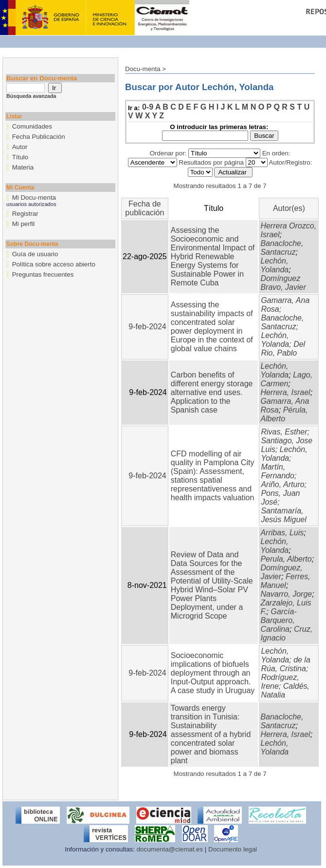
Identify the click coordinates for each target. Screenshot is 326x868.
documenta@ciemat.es (170, 849)
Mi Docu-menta (34, 198)
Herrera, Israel (285, 392)
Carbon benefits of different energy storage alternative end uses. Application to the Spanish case (212, 392)
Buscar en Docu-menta (42, 78)
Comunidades (32, 126)
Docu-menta (143, 69)
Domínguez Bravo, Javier (283, 283)
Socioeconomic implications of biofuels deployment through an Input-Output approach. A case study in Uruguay (213, 673)
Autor (20, 147)
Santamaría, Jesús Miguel (283, 515)
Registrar (25, 214)
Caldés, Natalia (285, 690)
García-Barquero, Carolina (278, 620)
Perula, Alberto (286, 559)
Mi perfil (24, 224)
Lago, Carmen (286, 379)
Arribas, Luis (282, 533)
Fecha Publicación (39, 137)
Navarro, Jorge (286, 594)
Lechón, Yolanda (274, 265)
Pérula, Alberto (284, 414)
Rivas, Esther (284, 432)
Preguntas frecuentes (43, 274)
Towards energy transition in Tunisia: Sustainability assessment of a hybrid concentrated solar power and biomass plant (211, 734)
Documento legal (233, 849)
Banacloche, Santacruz (282, 248)
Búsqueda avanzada (31, 96)
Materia (23, 167)
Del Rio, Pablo (283, 349)
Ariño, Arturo (282, 484)
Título (20, 157)
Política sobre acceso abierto (54, 264)
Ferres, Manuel (285, 581)
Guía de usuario (35, 254)
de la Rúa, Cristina (285, 664)
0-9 (148, 107)
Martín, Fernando (278, 471)
